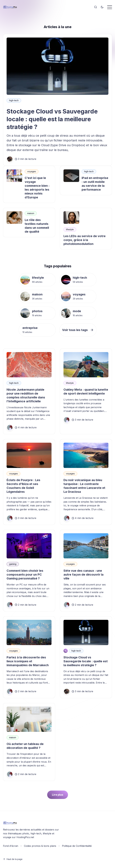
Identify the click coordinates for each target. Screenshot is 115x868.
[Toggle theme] (102, 7)
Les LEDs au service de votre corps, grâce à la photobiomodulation (85, 240)
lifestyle (70, 229)
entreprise (30, 328)
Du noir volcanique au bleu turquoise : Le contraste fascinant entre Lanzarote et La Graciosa (84, 486)
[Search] (96, 7)
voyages (32, 171)
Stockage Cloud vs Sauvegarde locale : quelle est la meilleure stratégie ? (52, 119)
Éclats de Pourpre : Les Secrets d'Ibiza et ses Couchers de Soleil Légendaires (23, 486)
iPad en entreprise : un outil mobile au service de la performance (95, 184)
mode (77, 311)
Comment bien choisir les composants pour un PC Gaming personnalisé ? (25, 575)
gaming (13, 564)
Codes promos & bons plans (40, 846)
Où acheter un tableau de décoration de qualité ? (25, 746)
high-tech (14, 100)
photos (37, 311)
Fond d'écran (11, 846)
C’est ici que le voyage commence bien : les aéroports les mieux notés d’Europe (37, 188)
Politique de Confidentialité (77, 846)
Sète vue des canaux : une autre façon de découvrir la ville (83, 575)
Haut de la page (13, 859)
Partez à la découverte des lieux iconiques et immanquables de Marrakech (28, 661)
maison (31, 213)
